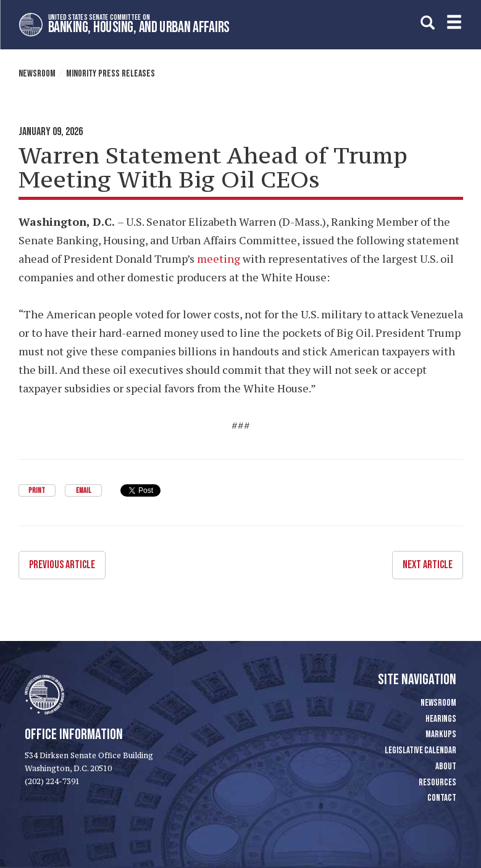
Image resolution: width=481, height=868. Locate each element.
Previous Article (62, 565)
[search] (428, 23)
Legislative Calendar (420, 750)
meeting (219, 258)
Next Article (428, 565)
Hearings (441, 719)
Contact (442, 798)
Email (83, 491)
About (446, 767)
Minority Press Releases (111, 74)
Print (37, 491)
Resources (437, 783)
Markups (441, 734)
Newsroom (37, 74)
